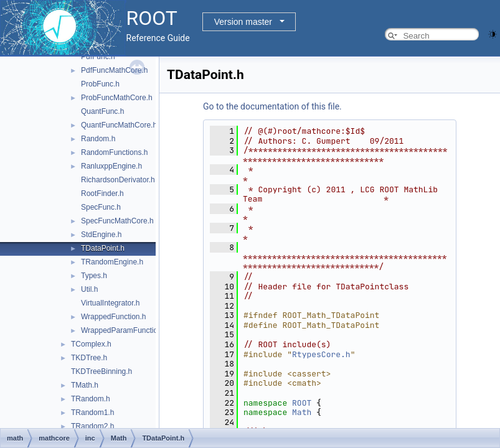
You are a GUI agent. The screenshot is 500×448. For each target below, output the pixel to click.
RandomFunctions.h (114, 152)
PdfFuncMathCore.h (114, 70)
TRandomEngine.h (112, 262)
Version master (243, 22)
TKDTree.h (89, 358)
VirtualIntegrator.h (111, 303)
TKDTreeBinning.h (101, 371)
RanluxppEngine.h (111, 166)
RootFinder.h (102, 194)
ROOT (302, 403)
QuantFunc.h (102, 111)
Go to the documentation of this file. (272, 106)
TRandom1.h (92, 413)
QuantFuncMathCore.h (119, 125)
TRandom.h (91, 399)
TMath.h (85, 385)
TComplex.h (91, 344)
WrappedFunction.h (114, 317)
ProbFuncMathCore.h (117, 98)
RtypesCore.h (321, 354)
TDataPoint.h (103, 248)
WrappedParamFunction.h (125, 330)
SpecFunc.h (101, 207)
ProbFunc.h (100, 84)
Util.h (89, 289)
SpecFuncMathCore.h (117, 221)
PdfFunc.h (98, 57)
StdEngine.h (101, 235)
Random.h (98, 139)
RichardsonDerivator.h (118, 180)
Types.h (94, 276)
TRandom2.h (92, 426)
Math (302, 412)
